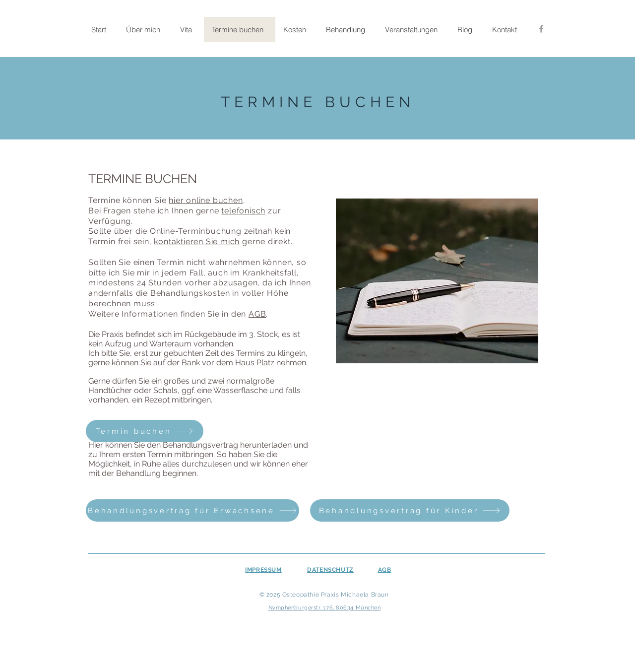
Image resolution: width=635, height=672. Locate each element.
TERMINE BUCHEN (318, 102)
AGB (257, 314)
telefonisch (243, 211)
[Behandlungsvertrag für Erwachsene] (192, 510)
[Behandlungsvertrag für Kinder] (410, 510)
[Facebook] (541, 29)
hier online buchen (206, 200)
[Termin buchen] (145, 431)
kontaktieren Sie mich (197, 241)
